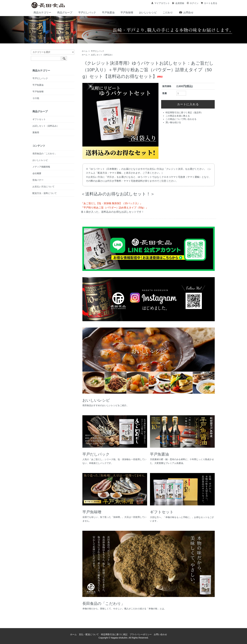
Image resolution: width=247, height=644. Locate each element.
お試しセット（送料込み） (102, 55)
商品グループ (65, 13)
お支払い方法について (43, 187)
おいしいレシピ (148, 13)
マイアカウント (160, 3)
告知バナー (38, 180)
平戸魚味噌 (127, 13)
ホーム (85, 51)
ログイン (192, 3)
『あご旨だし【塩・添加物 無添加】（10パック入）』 (112, 203)
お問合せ (186, 12)
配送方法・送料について (45, 193)
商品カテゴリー (42, 13)
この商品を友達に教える (178, 116)
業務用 (36, 132)
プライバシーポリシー (141, 634)
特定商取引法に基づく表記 (114, 634)
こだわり (168, 13)
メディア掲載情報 (41, 167)
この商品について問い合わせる (181, 119)
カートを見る (209, 3)
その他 (36, 98)
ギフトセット (39, 119)
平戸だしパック (87, 13)
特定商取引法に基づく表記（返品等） (184, 112)
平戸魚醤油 (108, 13)
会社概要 (37, 173)
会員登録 (178, 3)
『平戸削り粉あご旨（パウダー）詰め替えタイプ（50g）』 (115, 208)
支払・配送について (89, 634)
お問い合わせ (160, 634)
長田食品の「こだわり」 (45, 154)
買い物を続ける (173, 122)
